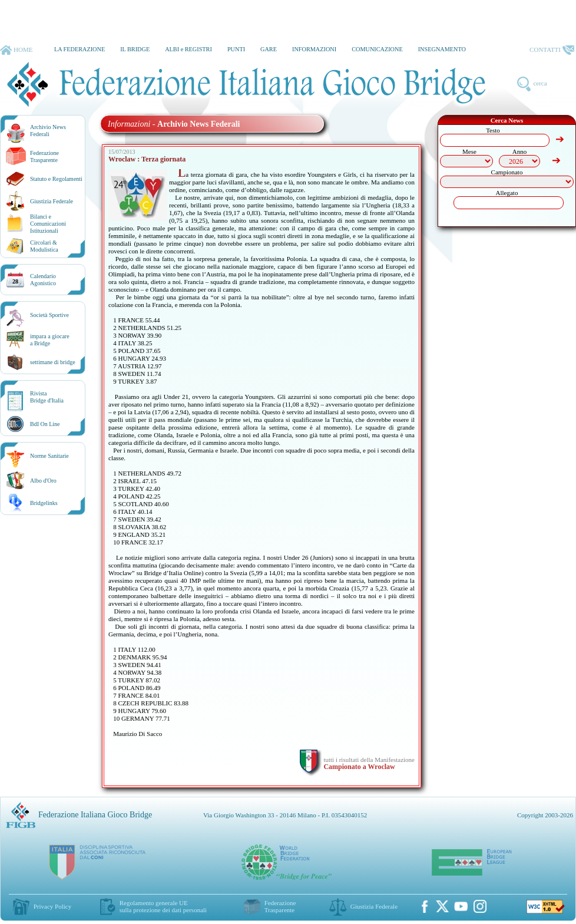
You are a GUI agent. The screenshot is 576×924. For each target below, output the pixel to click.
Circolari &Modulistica (44, 246)
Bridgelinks (44, 503)
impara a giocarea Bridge (50, 340)
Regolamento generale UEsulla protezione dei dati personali (163, 906)
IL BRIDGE (135, 49)
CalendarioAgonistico (43, 280)
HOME (16, 50)
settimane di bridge (53, 362)
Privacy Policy (52, 906)
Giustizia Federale (52, 201)
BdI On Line (45, 424)
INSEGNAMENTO (442, 49)
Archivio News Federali (48, 131)
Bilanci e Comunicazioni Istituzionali (48, 224)
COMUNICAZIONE (377, 49)
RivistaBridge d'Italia (47, 397)
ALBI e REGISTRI (188, 49)
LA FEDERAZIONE (80, 49)
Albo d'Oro (43, 481)
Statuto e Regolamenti (56, 179)
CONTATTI (552, 50)
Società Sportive (49, 315)
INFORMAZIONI (314, 49)
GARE (269, 49)
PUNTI (236, 49)
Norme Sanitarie (49, 456)
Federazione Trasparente (44, 156)
